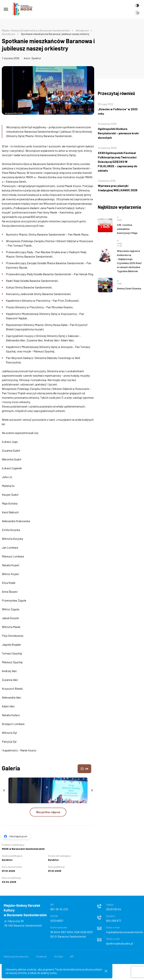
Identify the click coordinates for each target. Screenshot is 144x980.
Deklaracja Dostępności (16, 956)
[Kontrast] (137, 6)
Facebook (41, 956)
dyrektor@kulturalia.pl (120, 943)
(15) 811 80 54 (114, 909)
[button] (4, 790)
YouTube (58, 956)
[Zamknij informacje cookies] (106, 971)
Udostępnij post (18, 836)
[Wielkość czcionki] (137, 13)
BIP (72, 956)
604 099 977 (114, 921)
